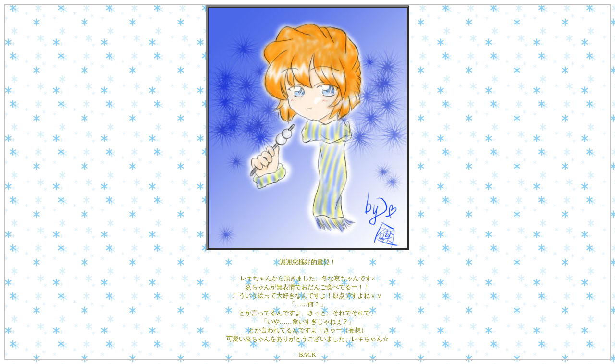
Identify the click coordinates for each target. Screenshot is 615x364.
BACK (307, 355)
